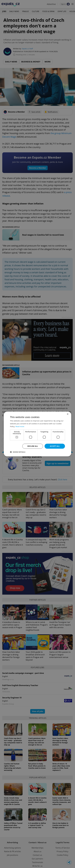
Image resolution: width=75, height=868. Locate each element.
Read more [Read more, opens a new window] (20, 426)
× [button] (68, 414)
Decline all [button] (33, 446)
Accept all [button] (55, 446)
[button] (18, 452)
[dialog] (37, 434)
